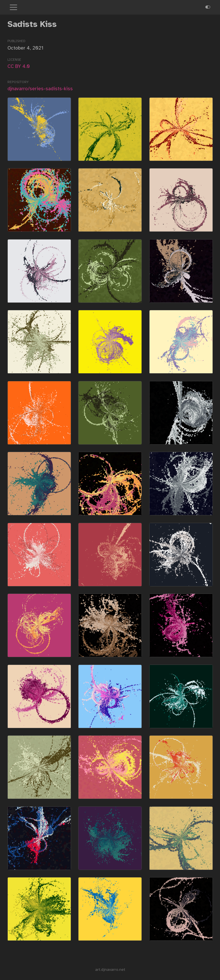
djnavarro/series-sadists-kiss (40, 89)
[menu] (13, 7)
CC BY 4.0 (19, 66)
